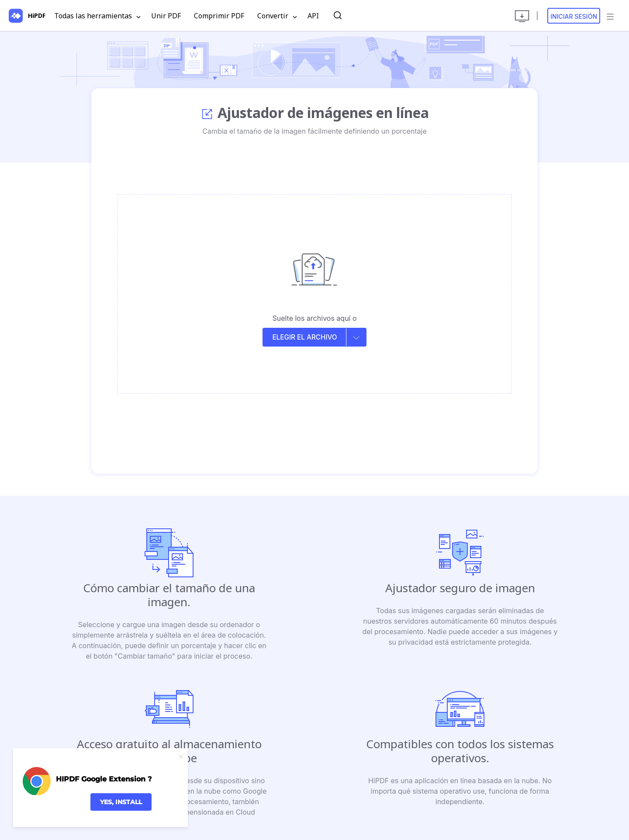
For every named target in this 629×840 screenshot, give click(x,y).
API (313, 16)
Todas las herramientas (97, 16)
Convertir (277, 16)
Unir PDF (166, 16)
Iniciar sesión (574, 16)
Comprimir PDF (219, 16)
